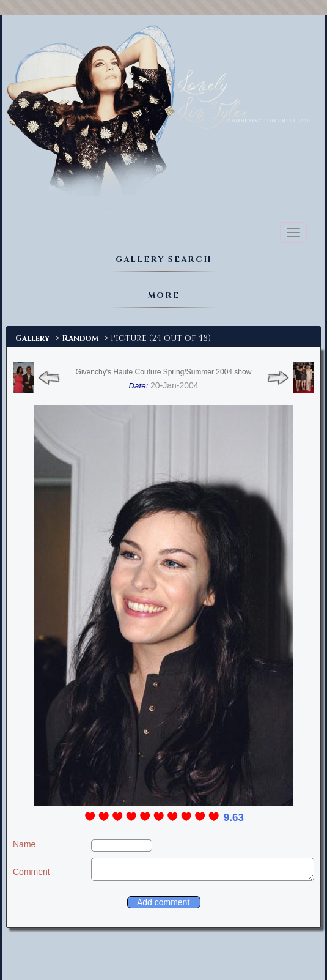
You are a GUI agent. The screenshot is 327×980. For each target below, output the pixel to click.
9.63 (234, 818)
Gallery (32, 338)
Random (80, 338)
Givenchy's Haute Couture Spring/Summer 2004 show (164, 372)
